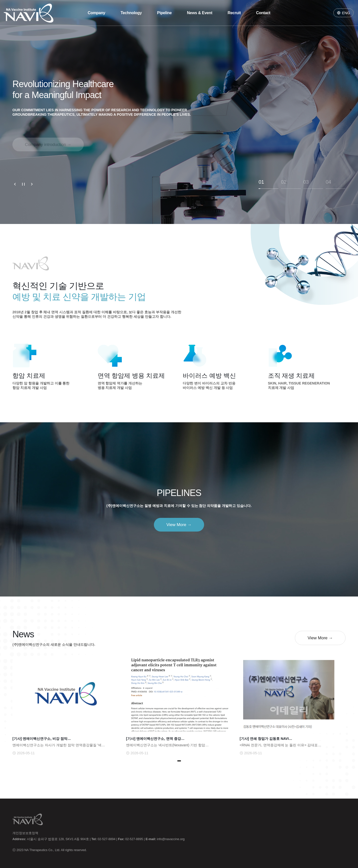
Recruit (234, 13)
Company (97, 13)
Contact (263, 13)
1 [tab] (179, 761)
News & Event (200, 13)
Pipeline (164, 13)
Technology (131, 13)
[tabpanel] (66, 706)
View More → (179, 525)
